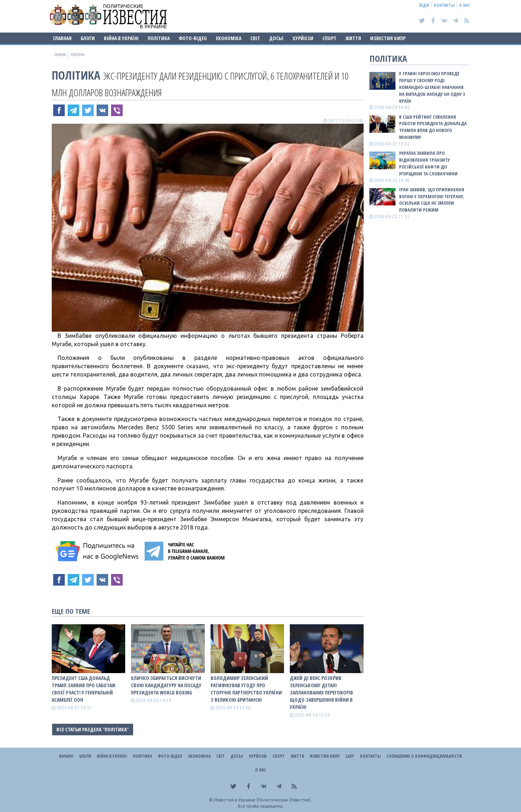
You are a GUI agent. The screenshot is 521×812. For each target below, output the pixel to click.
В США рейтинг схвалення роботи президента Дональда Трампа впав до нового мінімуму (433, 127)
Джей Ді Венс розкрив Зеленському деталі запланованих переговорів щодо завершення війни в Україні (321, 692)
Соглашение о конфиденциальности (424, 756)
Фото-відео (193, 38)
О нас (465, 5)
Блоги (88, 38)
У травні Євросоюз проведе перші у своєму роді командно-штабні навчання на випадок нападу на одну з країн (432, 87)
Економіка (229, 38)
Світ (255, 38)
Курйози (303, 38)
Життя (353, 38)
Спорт (329, 38)
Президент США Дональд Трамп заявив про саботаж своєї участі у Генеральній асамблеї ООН (84, 689)
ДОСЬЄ (276, 38)
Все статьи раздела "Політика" (93, 729)
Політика (159, 38)
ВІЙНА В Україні (121, 38)
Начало (66, 756)
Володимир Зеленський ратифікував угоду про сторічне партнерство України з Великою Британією (246, 689)
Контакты (444, 5)
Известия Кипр (388, 38)
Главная (62, 38)
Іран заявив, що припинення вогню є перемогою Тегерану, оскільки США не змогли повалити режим (432, 200)
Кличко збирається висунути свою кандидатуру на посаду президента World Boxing (166, 685)
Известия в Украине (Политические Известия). (263, 800)
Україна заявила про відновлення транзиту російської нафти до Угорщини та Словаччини (428, 163)
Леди (424, 5)
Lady (350, 756)
